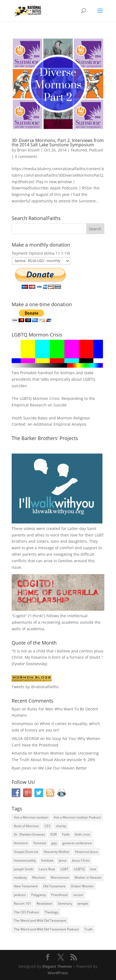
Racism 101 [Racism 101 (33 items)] (22, 903)
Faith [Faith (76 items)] (66, 834)
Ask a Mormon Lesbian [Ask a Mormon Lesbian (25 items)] (31, 817)
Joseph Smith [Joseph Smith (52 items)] (24, 869)
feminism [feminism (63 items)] (21, 843)
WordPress (58, 973)
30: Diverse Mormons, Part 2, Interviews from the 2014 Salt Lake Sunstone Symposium (58, 143)
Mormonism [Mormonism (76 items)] (60, 877)
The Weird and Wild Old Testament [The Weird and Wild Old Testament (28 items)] (40, 921)
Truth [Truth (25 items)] (88, 929)
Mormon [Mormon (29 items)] (39, 877)
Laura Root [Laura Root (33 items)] (47, 869)
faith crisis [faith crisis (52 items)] (83, 834)
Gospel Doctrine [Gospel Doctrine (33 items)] (26, 852)
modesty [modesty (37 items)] (20, 877)
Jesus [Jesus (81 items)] (63, 860)
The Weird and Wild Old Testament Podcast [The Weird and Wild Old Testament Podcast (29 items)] (46, 929)
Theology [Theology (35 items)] (51, 912)
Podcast (96, 150)
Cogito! (19, 616)
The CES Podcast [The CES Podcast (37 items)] (26, 912)
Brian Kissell (28, 150)
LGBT (99, 535)
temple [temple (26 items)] (83, 903)
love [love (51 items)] (93, 869)
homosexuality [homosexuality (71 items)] (25, 860)
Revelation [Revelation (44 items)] (44, 903)
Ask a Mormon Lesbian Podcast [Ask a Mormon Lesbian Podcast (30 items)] (77, 817)
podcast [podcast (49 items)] (20, 895)
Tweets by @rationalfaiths (35, 687)
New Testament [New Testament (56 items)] (26, 886)
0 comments (26, 156)
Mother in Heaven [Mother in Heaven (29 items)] (88, 877)
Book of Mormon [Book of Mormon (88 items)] (26, 826)
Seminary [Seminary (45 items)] (65, 903)
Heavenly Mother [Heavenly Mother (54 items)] (57, 852)
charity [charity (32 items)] (61, 826)
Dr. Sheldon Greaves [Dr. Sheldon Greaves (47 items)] (29, 834)
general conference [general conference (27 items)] (77, 843)
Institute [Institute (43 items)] (47, 860)
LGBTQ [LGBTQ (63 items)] (79, 869)
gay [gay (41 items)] (54, 843)
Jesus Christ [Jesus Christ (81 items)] (81, 860)
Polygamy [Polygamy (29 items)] (38, 895)
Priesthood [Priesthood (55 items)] (59, 895)
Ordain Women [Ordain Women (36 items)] (82, 886)
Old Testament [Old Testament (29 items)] (54, 886)
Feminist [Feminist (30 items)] (40, 843)
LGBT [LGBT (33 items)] (65, 869)
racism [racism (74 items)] (78, 895)
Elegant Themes (57, 966)
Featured (79, 150)
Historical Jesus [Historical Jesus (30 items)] (87, 852)
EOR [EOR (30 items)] (54, 834)
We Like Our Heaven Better (63, 768)
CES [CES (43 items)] (47, 826)
